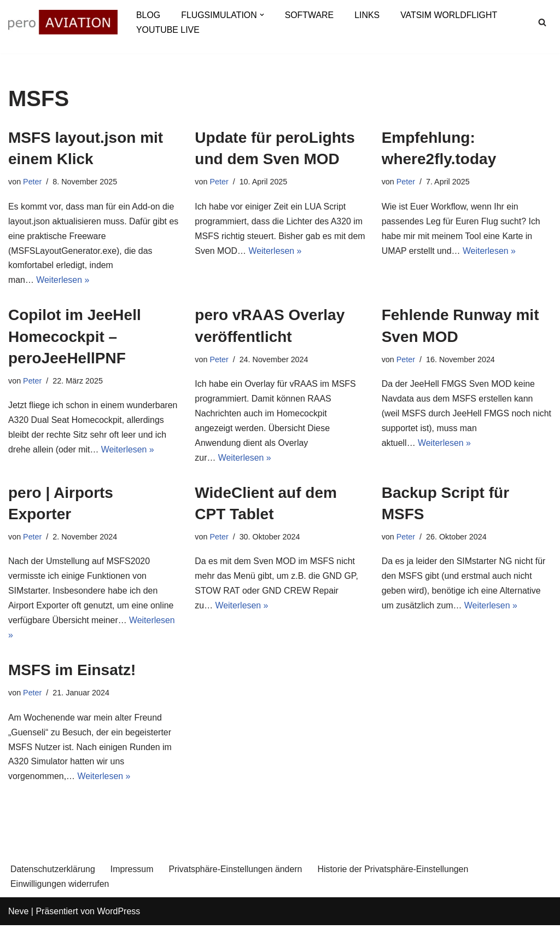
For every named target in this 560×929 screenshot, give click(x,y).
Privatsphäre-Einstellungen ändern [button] (237, 873)
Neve (18, 915)
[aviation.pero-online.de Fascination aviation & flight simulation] (63, 22)
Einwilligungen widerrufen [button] (60, 887)
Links (368, 15)
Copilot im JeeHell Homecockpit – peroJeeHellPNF (75, 337)
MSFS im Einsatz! (72, 673)
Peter (32, 182)
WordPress (118, 915)
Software (310, 15)
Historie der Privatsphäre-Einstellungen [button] (395, 873)
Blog (148, 15)
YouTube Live (168, 30)
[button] (262, 15)
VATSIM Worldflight (450, 15)
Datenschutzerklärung (53, 873)
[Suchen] (542, 22)
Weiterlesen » (63, 281)
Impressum (133, 873)
